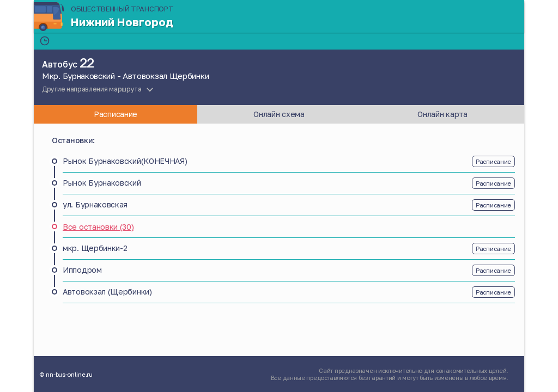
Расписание (493, 161)
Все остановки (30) (98, 227)
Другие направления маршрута (92, 89)
